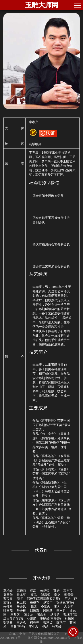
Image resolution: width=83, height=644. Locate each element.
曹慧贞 (48, 623)
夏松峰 (8, 591)
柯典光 (35, 623)
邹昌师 (46, 595)
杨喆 (45, 627)
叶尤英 (22, 595)
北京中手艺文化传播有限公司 (39, 634)
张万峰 (57, 627)
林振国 (69, 619)
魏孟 (34, 607)
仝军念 (46, 607)
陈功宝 (61, 623)
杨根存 (35, 603)
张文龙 (28, 615)
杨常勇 (55, 615)
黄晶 (34, 595)
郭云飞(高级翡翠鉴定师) (44, 599)
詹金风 (22, 607)
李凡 (57, 607)
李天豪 (69, 595)
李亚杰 (33, 627)
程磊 (33, 591)
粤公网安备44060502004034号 (49, 638)
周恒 (20, 599)
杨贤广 (48, 603)
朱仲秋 (8, 607)
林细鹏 (32, 619)
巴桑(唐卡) (18, 627)
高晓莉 (21, 591)
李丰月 (61, 611)
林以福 (21, 603)
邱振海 (35, 611)
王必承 (21, 623)
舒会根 (21, 611)
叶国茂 (8, 611)
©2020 (14, 634)
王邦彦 (15, 615)
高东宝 (68, 591)
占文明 (69, 607)
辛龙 (57, 595)
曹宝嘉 (8, 599)
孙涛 (56, 591)
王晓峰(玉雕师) (50, 619)
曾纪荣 (45, 591)
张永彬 (42, 615)
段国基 (48, 611)
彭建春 (8, 623)
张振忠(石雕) (65, 603)
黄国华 (8, 595)
